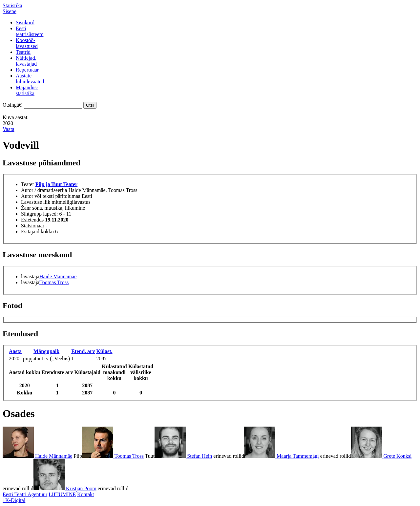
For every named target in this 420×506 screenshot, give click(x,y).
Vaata (9, 129)
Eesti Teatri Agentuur (25, 494)
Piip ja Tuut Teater (56, 184)
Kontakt (86, 494)
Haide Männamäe (58, 276)
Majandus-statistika (27, 90)
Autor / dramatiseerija (44, 190)
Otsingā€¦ (13, 105)
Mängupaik (46, 351)
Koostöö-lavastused (27, 43)
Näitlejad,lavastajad (26, 61)
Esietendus (32, 220)
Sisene (10, 11)
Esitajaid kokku (37, 232)
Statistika (12, 5)
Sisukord (25, 22)
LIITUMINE (62, 494)
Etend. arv (83, 351)
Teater (28, 184)
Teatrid (23, 52)
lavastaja (30, 276)
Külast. (104, 351)
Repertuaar (27, 70)
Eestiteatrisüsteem (30, 31)
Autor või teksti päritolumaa (51, 196)
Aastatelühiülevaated (30, 79)
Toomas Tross (54, 282)
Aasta (15, 351)
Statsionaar (33, 226)
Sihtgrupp (31, 214)
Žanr (26, 208)
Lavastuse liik (36, 202)
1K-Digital (14, 500)
